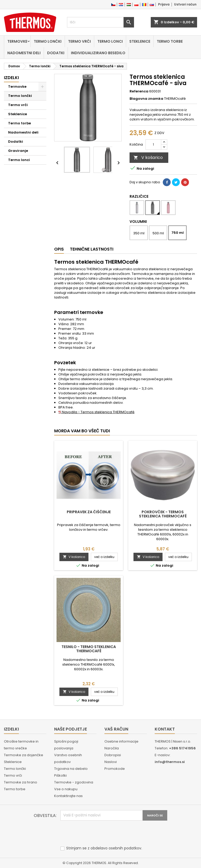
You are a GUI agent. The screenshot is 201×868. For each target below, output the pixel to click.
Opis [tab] (59, 249)
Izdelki (11, 78)
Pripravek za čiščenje (89, 512)
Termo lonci (110, 41)
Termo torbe (170, 41)
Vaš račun (116, 729)
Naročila (112, 748)
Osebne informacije (121, 741)
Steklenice (140, 41)
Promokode (115, 769)
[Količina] (153, 145)
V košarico (148, 157)
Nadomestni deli (24, 53)
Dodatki (56, 53)
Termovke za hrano (21, 782)
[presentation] (100, 833)
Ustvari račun (185, 4)
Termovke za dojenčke (24, 755)
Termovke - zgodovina (74, 782)
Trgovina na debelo (71, 769)
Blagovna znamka (146, 99)
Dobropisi (113, 755)
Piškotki (60, 775)
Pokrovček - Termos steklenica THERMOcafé (163, 514)
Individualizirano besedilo (98, 53)
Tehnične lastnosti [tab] (92, 249)
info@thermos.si (170, 762)
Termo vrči (79, 41)
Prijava (164, 4)
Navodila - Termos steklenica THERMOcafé (96, 412)
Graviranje (18, 151)
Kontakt (165, 729)
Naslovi (111, 762)
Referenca (139, 91)
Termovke (17, 41)
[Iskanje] (100, 22)
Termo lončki (48, 41)
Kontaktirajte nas (68, 796)
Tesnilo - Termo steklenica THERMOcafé (89, 649)
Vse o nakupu (66, 789)
